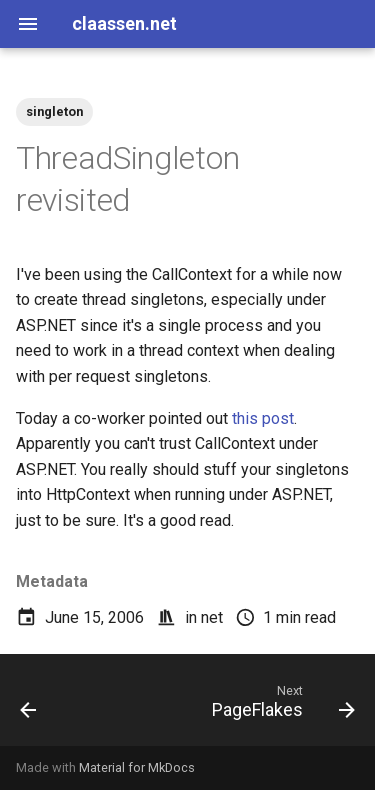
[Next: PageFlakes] (281, 706)
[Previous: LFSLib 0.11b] (28, 706)
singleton (54, 111)
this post (263, 418)
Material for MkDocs (137, 767)
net (212, 617)
